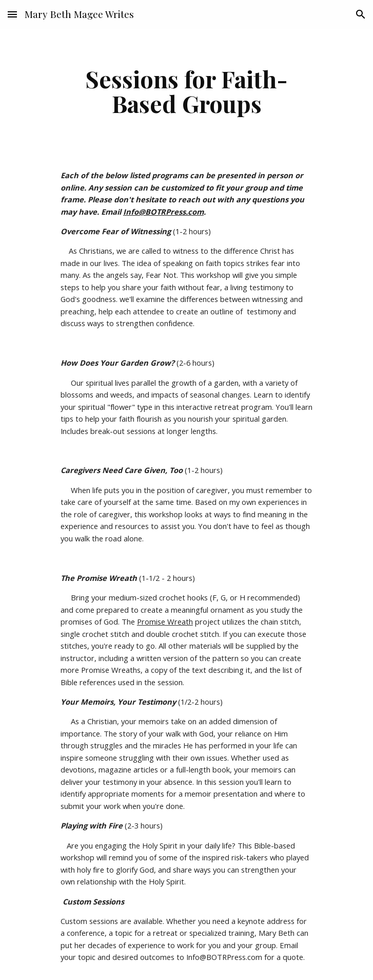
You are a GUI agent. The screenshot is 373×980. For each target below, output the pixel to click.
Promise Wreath (165, 621)
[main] (186, 91)
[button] (12, 14)
